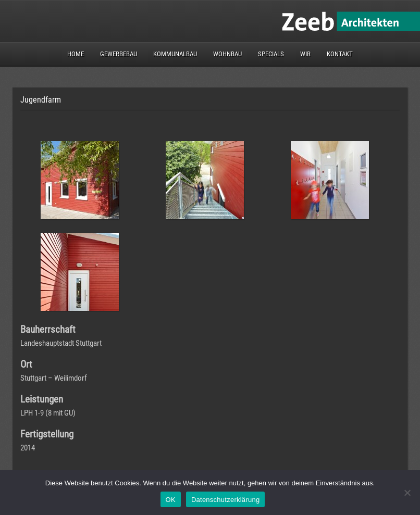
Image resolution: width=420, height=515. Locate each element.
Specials (271, 54)
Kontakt (340, 54)
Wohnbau (227, 54)
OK (171, 500)
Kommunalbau (175, 54)
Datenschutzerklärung (225, 500)
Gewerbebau (119, 54)
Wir (305, 54)
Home (76, 54)
